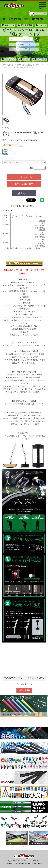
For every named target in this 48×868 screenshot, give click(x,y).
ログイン (41, 25)
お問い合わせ (39, 59)
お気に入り (8, 25)
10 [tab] (34, 715)
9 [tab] (31, 715)
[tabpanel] (24, 706)
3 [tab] (10, 715)
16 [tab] (24, 718)
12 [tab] (41, 715)
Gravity (6, 128)
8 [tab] (28, 715)
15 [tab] (21, 718)
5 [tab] (17, 715)
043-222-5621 (38, 19)
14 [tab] (17, 718)
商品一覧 (10, 65)
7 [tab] (24, 715)
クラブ (42, 158)
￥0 (38, 14)
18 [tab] (31, 718)
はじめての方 (9, 59)
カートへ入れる (24, 177)
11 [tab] (38, 715)
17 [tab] (28, 718)
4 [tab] (14, 715)
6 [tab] (21, 715)
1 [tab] (3, 715)
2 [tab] (7, 715)
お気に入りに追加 (24, 184)
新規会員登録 (25, 25)
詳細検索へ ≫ (24, 45)
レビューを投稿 (24, 690)
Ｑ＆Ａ (24, 59)
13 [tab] (45, 715)
